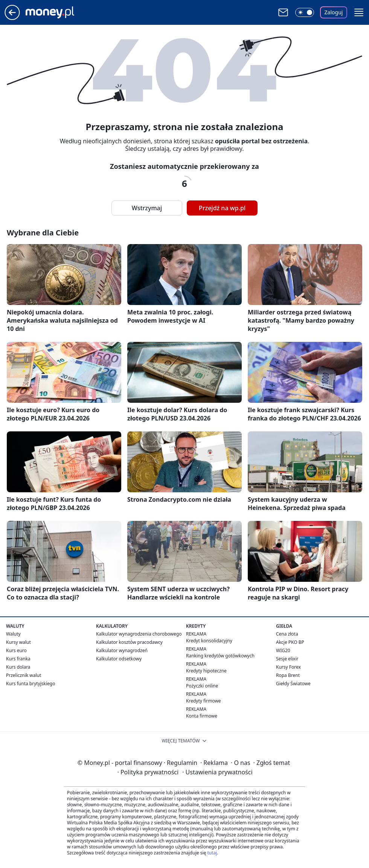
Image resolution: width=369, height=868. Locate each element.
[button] (359, 12)
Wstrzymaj (147, 208)
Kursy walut (18, 642)
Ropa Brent (288, 675)
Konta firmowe (202, 716)
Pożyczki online (202, 686)
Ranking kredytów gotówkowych (220, 656)
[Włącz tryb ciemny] (305, 12)
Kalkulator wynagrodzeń (122, 650)
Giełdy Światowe (293, 684)
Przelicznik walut (24, 675)
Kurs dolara (18, 667)
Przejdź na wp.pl (222, 208)
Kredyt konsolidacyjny (209, 641)
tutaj (212, 853)
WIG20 (283, 650)
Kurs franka (18, 659)
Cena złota (287, 634)
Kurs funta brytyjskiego (30, 684)
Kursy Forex (288, 667)
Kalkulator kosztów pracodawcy (129, 642)
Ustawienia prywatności (217, 772)
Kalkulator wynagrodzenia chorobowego (139, 634)
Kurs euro (16, 650)
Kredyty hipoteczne (206, 671)
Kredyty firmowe (204, 701)
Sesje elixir (287, 659)
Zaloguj (334, 12)
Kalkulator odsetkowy (119, 659)
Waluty (13, 634)
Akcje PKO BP (290, 642)
